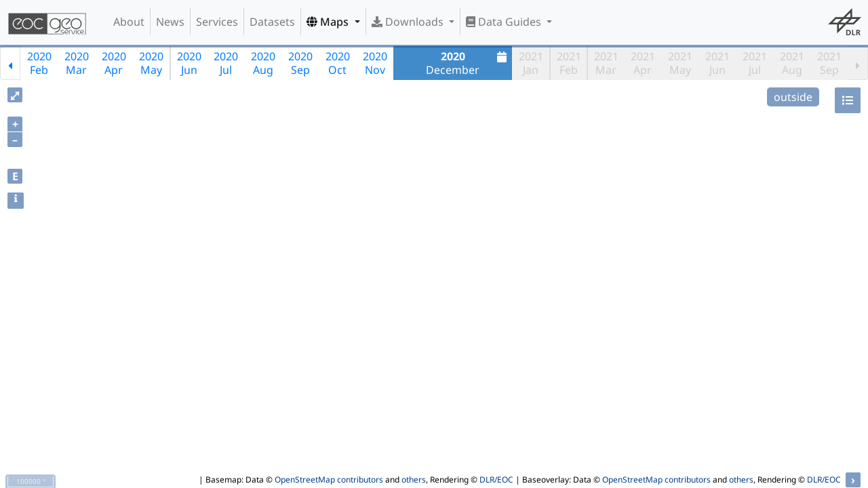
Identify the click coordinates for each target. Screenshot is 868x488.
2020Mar (77, 63)
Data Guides (505, 22)
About (129, 22)
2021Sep (829, 63)
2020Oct (338, 63)
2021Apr (643, 63)
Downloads (409, 22)
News (170, 22)
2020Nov (375, 63)
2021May (680, 63)
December (468, 63)
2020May (151, 63)
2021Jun (717, 63)
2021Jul (755, 63)
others (414, 480)
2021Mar (606, 63)
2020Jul (226, 63)
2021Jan (531, 63)
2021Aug (792, 63)
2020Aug (263, 63)
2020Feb (39, 63)
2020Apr (114, 63)
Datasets (272, 22)
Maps (329, 22)
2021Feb (569, 63)
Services (217, 22)
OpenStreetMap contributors (329, 480)
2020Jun (189, 63)
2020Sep (300, 63)
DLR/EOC (496, 480)
